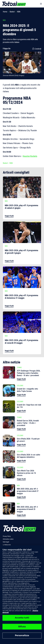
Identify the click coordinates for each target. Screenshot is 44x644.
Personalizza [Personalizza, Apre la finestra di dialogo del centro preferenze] (22, 635)
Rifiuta (22, 627)
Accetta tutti (22, 618)
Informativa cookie (8, 539)
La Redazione (7, 545)
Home (5, 12)
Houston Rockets (30, 156)
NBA (19, 12)
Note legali (6, 542)
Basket (12, 12)
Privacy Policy (7, 536)
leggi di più (9, 216)
